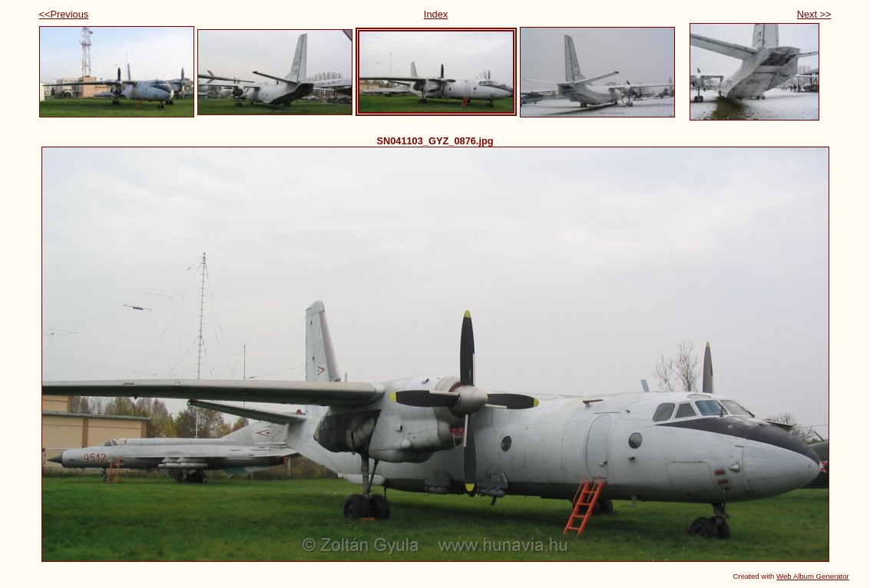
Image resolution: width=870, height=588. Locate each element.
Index (436, 14)
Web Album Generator (813, 576)
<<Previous (64, 14)
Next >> (814, 14)
